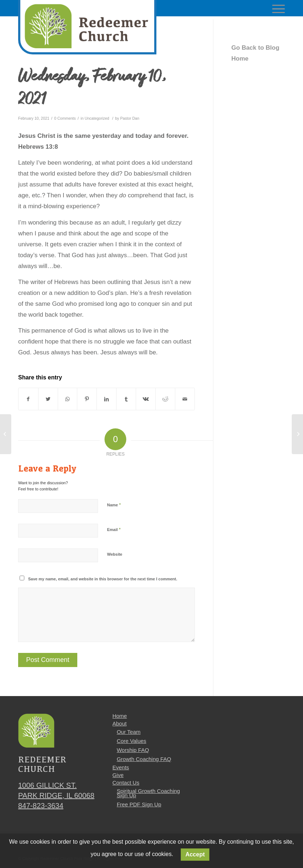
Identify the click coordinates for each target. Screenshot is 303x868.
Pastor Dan (130, 118)
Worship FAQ (133, 750)
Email (114, 529)
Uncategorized (97, 118)
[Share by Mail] (185, 399)
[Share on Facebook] (28, 399)
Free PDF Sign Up (139, 804)
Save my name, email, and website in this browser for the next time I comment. (103, 579)
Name (114, 505)
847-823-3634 (41, 806)
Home (120, 716)
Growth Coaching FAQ (144, 759)
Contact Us (126, 783)
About (120, 723)
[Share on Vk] (146, 399)
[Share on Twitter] (48, 399)
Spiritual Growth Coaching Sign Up (148, 793)
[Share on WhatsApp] (68, 399)
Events (121, 767)
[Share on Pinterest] (87, 399)
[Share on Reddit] (165, 399)
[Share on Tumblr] (126, 399)
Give (118, 775)
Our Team (129, 732)
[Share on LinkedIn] (107, 399)
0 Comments (65, 118)
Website (115, 554)
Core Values (132, 741)
